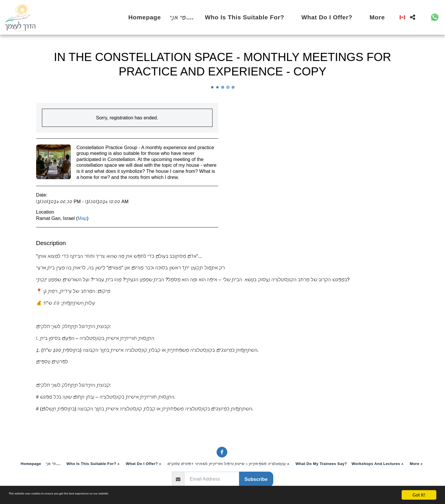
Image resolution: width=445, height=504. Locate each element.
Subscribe (256, 479)
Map (82, 218)
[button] (249, 17)
